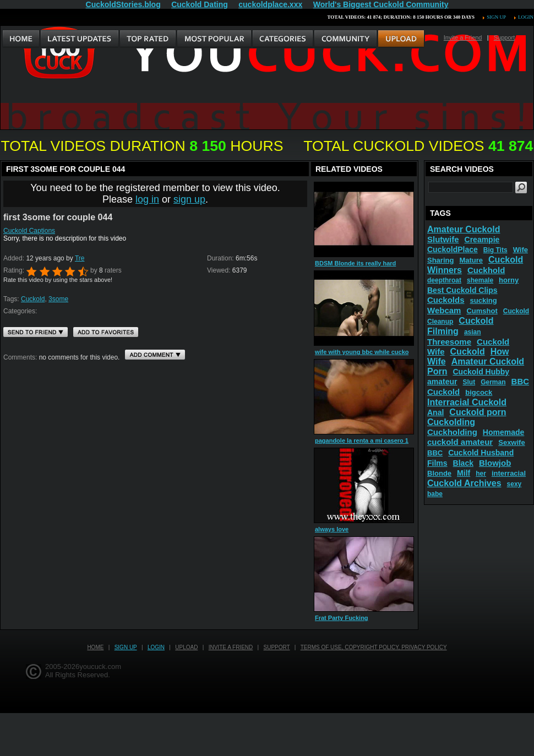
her (481, 474)
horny (509, 280)
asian (473, 332)
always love (332, 529)
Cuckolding (451, 422)
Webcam (444, 310)
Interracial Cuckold (467, 402)
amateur (442, 382)
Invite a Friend (463, 37)
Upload (186, 647)
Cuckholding (452, 432)
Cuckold (33, 299)
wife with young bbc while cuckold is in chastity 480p (391, 352)
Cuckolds (446, 300)
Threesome (449, 342)
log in (147, 199)
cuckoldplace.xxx (270, 4)
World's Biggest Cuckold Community (381, 4)
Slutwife (443, 239)
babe (435, 494)
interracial (509, 473)
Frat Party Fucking (342, 618)
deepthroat (444, 280)
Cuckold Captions (29, 231)
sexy (514, 484)
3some (58, 299)
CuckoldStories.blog (123, 4)
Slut (469, 382)
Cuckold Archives (464, 483)
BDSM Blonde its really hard (355, 263)
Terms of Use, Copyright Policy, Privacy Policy (374, 647)
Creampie (482, 240)
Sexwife (511, 442)
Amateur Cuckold (464, 229)
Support (505, 37)
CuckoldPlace (453, 249)
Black (463, 463)
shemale (480, 280)
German (493, 382)
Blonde (439, 473)
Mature (471, 260)
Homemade (503, 432)
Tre (80, 258)
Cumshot (482, 311)
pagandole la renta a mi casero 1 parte (370, 440)
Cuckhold (486, 270)
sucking (484, 300)
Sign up (496, 17)
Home (95, 647)
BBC (435, 453)
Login (526, 17)
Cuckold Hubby (481, 372)
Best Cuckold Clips (462, 290)
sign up (189, 199)
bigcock (479, 392)
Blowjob (495, 463)
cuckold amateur (460, 442)
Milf (464, 473)
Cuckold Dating (200, 4)
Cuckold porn (478, 412)
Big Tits (495, 250)
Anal (435, 412)
